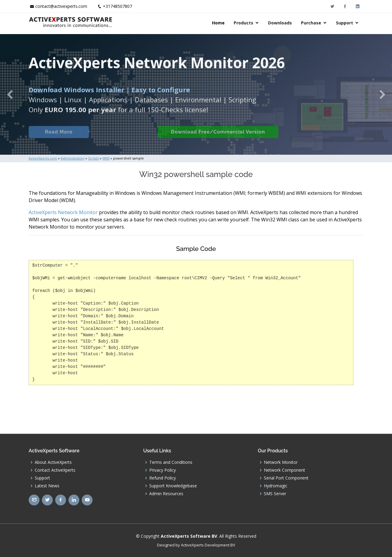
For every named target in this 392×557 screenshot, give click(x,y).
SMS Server (275, 494)
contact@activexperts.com (61, 6)
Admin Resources (166, 494)
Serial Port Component (286, 478)
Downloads (280, 23)
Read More (59, 138)
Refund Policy (163, 478)
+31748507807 (117, 6)
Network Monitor (281, 462)
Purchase (311, 23)
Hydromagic (276, 486)
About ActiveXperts (53, 462)
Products (243, 23)
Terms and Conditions (171, 462)
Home (218, 23)
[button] (10, 94)
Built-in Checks (123, 138)
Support (345, 23)
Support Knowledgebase (173, 486)
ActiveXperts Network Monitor (63, 212)
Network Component (285, 470)
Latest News (47, 486)
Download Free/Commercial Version (218, 138)
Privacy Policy (163, 470)
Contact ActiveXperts (55, 470)
